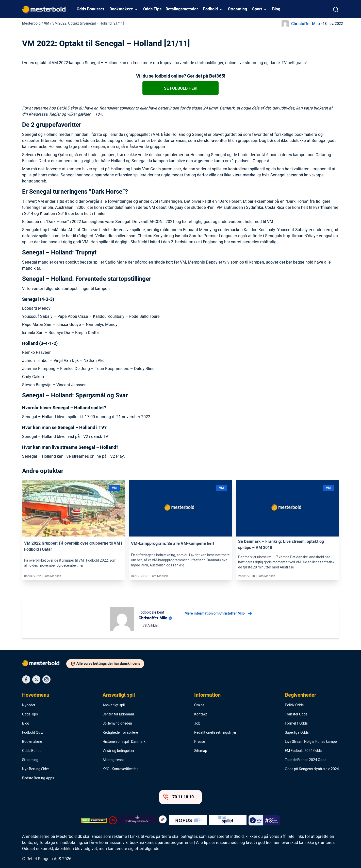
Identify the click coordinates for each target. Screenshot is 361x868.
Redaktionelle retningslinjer (215, 733)
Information (207, 695)
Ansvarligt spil (119, 695)
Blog (276, 9)
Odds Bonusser (91, 9)
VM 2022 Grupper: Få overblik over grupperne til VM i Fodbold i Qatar (73, 546)
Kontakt (201, 714)
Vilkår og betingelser (118, 751)
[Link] (73, 508)
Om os (199, 705)
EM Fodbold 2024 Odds (303, 751)
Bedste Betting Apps (38, 778)
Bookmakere (121, 9)
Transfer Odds (296, 714)
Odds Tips (152, 9)
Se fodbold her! (181, 88)
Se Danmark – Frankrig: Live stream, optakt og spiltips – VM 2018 (281, 545)
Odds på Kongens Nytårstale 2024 (312, 769)
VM (47, 23)
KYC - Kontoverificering (121, 769)
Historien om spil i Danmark (124, 742)
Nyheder (29, 705)
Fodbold (210, 9)
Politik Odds (294, 705)
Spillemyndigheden (117, 724)
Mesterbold (31, 23)
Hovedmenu (36, 695)
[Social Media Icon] (26, 679)
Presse (200, 742)
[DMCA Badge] (94, 820)
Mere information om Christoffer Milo (218, 614)
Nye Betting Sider (36, 769)
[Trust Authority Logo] (138, 820)
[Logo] (44, 664)
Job (197, 724)
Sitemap (201, 751)
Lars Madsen (52, 576)
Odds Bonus (32, 751)
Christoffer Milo (306, 24)
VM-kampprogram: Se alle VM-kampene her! (173, 544)
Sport (257, 9)
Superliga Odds (297, 733)
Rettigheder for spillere (120, 733)
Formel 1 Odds (296, 724)
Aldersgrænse (113, 760)
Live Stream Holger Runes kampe (311, 742)
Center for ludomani (118, 714)
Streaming (237, 9)
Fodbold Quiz (32, 733)
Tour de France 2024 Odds (306, 760)
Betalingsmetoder (182, 9)
